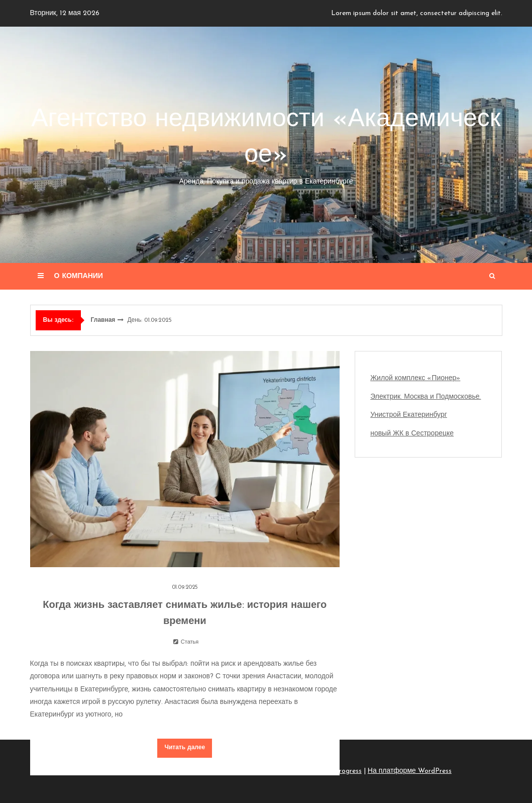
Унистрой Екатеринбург (409, 415)
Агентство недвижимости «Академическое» (266, 147)
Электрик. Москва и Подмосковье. (425, 397)
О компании (79, 276)
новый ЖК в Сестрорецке (412, 434)
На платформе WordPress (410, 771)
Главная (103, 320)
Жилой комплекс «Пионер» (415, 378)
